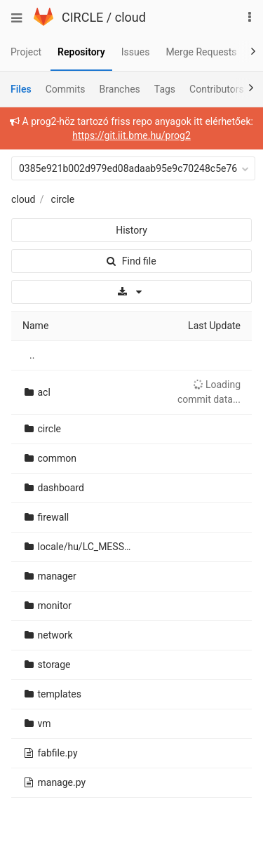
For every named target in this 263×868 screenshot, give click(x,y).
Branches (120, 89)
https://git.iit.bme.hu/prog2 (131, 135)
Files (21, 89)
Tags (165, 89)
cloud (130, 17)
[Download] (131, 292)
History (131, 230)
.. (32, 355)
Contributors (217, 89)
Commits (66, 89)
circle (63, 199)
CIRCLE (82, 17)
